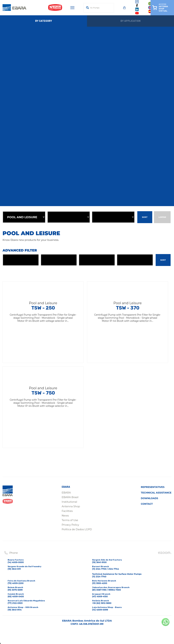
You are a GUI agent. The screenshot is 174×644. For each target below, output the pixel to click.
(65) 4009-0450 (16, 596)
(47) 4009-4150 (100, 596)
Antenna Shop (71, 506)
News (65, 516)
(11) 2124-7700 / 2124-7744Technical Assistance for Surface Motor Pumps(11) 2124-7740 (117, 573)
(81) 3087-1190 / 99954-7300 (106, 590)
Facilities (67, 511)
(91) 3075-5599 (15, 590)
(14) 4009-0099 (100, 610)
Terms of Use (70, 520)
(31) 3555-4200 (100, 583)
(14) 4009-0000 (16, 562)
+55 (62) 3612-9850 (102, 603)
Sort (145, 217)
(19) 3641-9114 (15, 610)
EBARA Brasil (70, 497)
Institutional (69, 502)
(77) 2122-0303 (15, 603)
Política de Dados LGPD (77, 529)
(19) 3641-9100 (99, 562)
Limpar (162, 217)
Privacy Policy (70, 525)
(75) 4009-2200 (16, 583)
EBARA (66, 493)
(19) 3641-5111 (14, 569)
